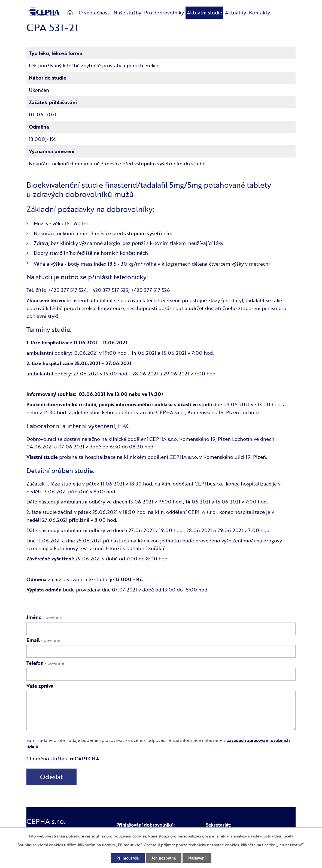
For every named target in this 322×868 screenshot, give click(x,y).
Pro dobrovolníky (164, 13)
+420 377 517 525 (109, 290)
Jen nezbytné (164, 858)
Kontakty (259, 13)
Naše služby (127, 13)
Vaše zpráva (40, 686)
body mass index (87, 264)
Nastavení (197, 858)
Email (43, 640)
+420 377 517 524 (67, 290)
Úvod (70, 13)
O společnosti (95, 13)
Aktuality (236, 13)
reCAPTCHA (85, 758)
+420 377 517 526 (150, 290)
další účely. (284, 836)
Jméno (44, 617)
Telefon (45, 663)
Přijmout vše (128, 858)
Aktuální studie (204, 13)
